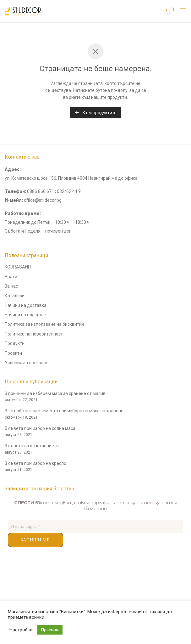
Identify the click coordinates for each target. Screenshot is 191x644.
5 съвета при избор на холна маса (40, 428)
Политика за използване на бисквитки (44, 324)
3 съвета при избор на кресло (35, 463)
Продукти (15, 343)
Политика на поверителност (34, 334)
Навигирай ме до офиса (113, 178)
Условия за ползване (27, 363)
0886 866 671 (41, 191)
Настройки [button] (21, 630)
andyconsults (18, 580)
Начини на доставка (26, 305)
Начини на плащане (25, 315)
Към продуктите (96, 113)
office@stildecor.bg (43, 200)
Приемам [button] (50, 630)
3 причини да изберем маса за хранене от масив (55, 393)
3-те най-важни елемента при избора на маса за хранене (64, 411)
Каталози (15, 296)
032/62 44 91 (70, 191)
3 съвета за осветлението (32, 446)
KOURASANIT (18, 267)
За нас (11, 286)
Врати (11, 277)
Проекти (13, 353)
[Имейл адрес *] (95, 526)
